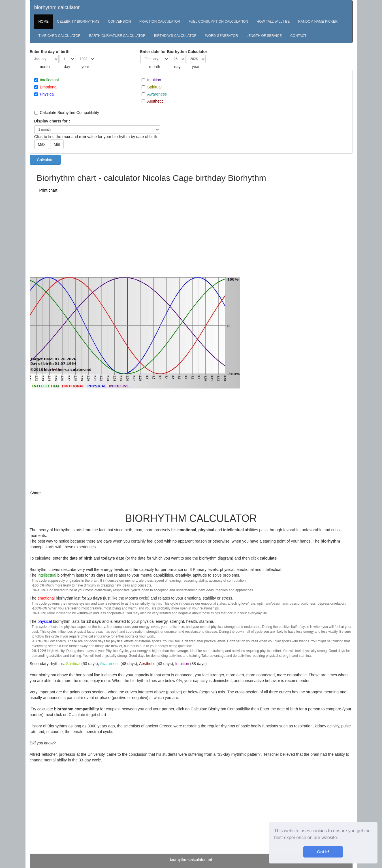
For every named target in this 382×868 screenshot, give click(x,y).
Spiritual (154, 87)
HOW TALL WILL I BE (273, 22)
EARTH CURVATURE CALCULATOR (117, 36)
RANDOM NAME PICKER (318, 22)
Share (36, 493)
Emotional (49, 87)
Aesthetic (155, 101)
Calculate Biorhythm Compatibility (70, 113)
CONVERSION (119, 22)
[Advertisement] (166, 235)
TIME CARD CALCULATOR (60, 36)
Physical (47, 94)
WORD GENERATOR (221, 36)
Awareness (157, 94)
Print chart (48, 190)
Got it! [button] (323, 852)
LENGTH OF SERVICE (264, 36)
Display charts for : (52, 121)
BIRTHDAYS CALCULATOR (175, 36)
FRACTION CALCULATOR (160, 22)
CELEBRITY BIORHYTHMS (78, 22)
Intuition (154, 80)
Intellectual (49, 80)
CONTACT (298, 36)
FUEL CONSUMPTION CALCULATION (218, 22)
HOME (44, 22)
